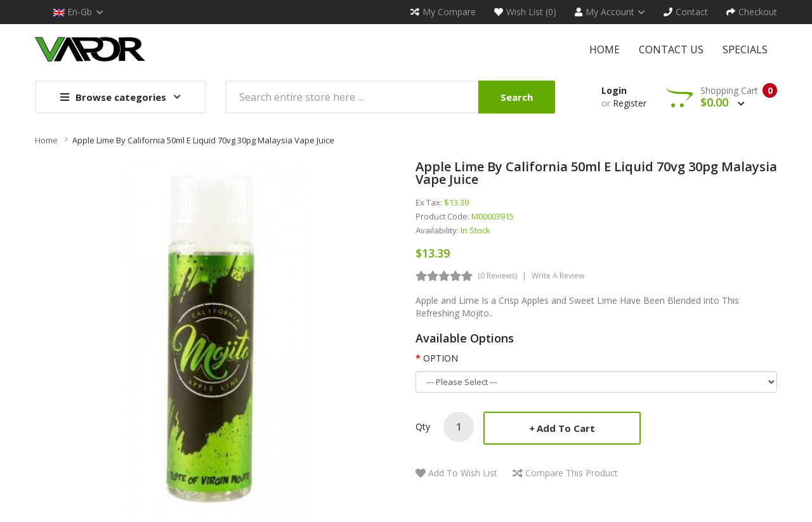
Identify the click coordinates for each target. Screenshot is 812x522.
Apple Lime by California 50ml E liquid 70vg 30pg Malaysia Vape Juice (203, 140)
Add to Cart (566, 428)
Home (46, 140)
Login (614, 90)
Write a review (558, 276)
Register (630, 103)
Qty (423, 427)
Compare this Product (572, 473)
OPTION (441, 358)
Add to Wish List (463, 473)
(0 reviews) (497, 276)
